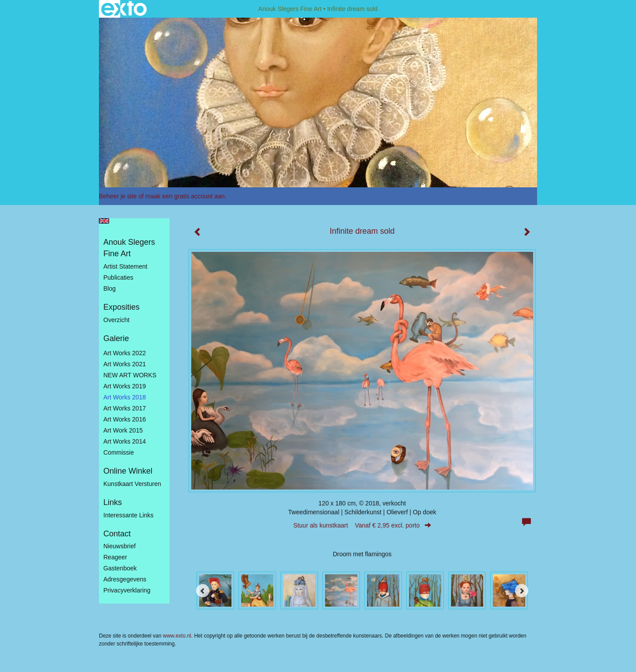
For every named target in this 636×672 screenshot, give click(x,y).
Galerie (116, 338)
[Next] (522, 591)
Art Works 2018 (125, 397)
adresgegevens (125, 579)
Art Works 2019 (125, 386)
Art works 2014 (125, 441)
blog (110, 289)
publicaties (118, 277)
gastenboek (120, 568)
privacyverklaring (127, 590)
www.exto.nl (177, 636)
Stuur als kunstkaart (362, 525)
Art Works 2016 (125, 419)
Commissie (119, 452)
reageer (115, 557)
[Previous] (203, 591)
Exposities (121, 307)
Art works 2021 (125, 364)
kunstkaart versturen (132, 484)
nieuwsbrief (119, 546)
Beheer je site (118, 196)
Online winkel (128, 471)
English (104, 221)
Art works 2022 (125, 353)
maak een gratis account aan (185, 196)
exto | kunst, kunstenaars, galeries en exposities (124, 9)
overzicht (116, 320)
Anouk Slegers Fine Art (290, 9)
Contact (117, 534)
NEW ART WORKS (130, 375)
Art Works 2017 (125, 408)
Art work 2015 (123, 430)
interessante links (129, 515)
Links (113, 502)
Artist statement (125, 266)
